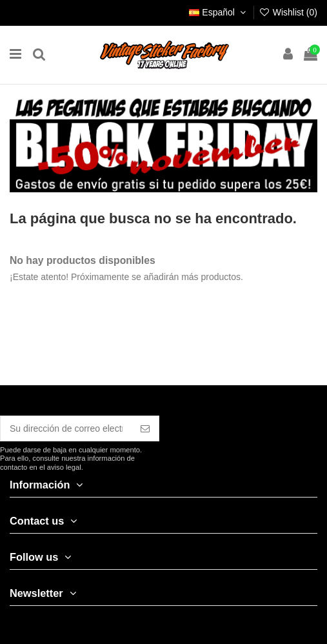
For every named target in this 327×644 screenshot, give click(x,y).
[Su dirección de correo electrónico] (66, 428)
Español (219, 12)
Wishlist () (288, 12)
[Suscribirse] (145, 428)
